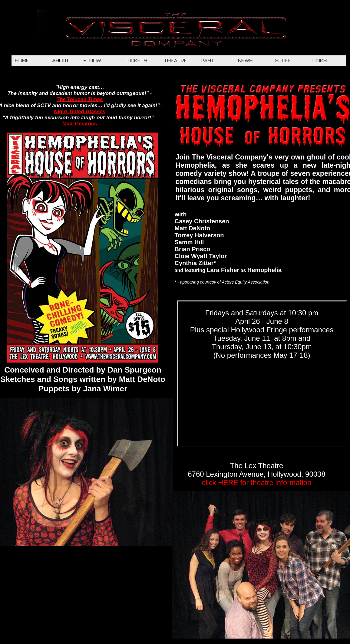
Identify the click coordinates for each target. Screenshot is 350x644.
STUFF (283, 61)
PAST (208, 61)
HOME (22, 61)
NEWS (245, 61)
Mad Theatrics (80, 124)
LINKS (320, 61)
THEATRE (175, 61)
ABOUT (61, 61)
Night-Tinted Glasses (80, 112)
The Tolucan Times (80, 99)
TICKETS (137, 61)
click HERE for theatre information (257, 483)
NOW (95, 61)
